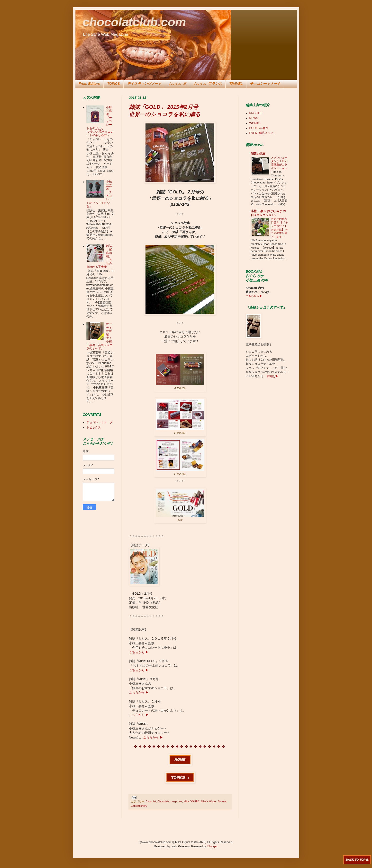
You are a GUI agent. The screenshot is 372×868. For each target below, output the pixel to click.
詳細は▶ (272, 376)
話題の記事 (258, 154)
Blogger (213, 846)
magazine (177, 801)
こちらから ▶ (139, 652)
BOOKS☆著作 (259, 128)
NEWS (254, 118)
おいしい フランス (208, 84)
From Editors (89, 84)
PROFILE (256, 113)
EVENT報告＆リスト (263, 133)
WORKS (255, 123)
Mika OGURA (192, 801)
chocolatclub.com (134, 22)
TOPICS (114, 84)
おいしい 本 (178, 84)
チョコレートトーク (265, 84)
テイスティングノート (144, 84)
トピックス (94, 427)
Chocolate (163, 801)
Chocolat (151, 801)
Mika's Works (209, 801)
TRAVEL (236, 84)
